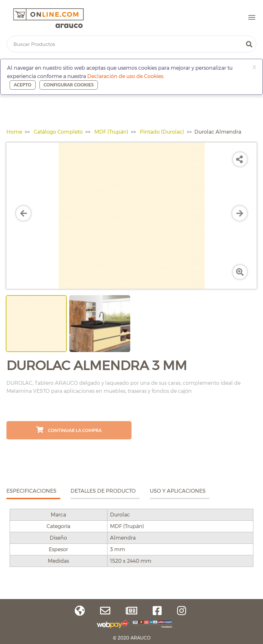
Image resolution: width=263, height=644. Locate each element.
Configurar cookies (69, 85)
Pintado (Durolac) (162, 132)
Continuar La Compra (69, 430)
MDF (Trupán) (111, 132)
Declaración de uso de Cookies (125, 76)
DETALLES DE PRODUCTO (103, 491)
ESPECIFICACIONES (31, 491)
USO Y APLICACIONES (178, 491)
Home (14, 132)
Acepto (23, 85)
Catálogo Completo (58, 132)
